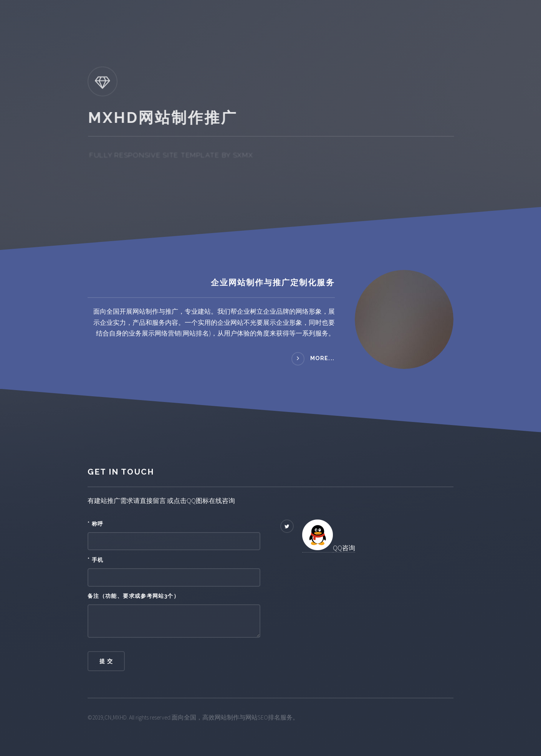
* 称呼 (96, 524)
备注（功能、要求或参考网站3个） (133, 596)
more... (323, 358)
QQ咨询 (344, 548)
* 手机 (96, 560)
